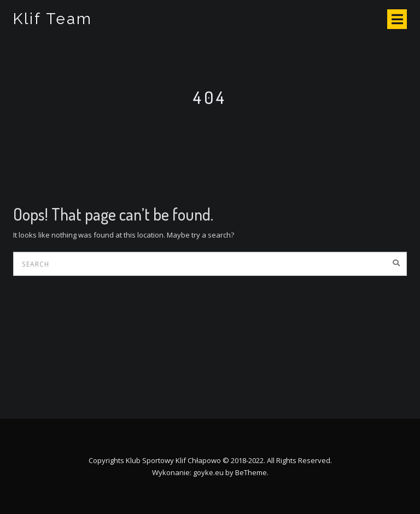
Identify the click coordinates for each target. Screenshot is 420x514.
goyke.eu (208, 472)
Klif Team (53, 19)
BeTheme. (252, 472)
